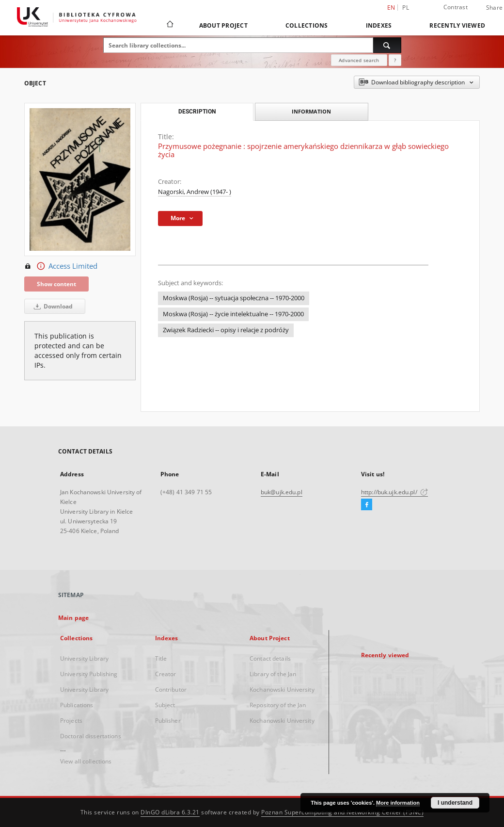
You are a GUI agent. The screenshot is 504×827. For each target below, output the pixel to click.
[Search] (387, 45)
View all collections (86, 761)
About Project (223, 25)
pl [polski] (406, 8)
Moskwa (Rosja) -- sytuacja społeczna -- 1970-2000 (234, 298)
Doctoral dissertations (91, 736)
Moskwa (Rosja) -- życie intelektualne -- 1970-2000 (233, 314)
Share (494, 8)
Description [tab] (197, 112)
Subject (165, 705)
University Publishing (89, 674)
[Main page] (169, 25)
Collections (307, 25)
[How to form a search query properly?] (395, 60)
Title (161, 658)
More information (398, 803)
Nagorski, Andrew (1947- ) (195, 192)
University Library (84, 658)
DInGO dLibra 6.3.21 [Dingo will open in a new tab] (170, 812)
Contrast (456, 7)
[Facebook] (367, 505)
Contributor (171, 689)
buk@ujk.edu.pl (282, 492)
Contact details (270, 658)
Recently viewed (457, 25)
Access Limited (61, 266)
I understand (455, 803)
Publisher (168, 721)
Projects (71, 721)
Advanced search (359, 60)
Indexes (379, 25)
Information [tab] (311, 111)
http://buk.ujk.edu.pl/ (394, 492)
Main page (73, 618)
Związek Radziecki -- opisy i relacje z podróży (226, 330)
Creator (166, 674)
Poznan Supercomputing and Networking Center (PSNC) (342, 812)
